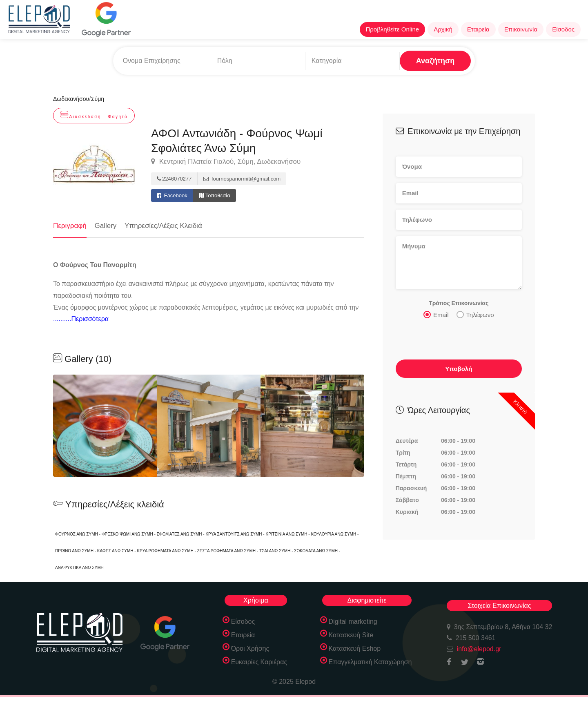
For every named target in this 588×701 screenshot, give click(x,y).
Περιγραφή (70, 226)
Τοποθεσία (215, 195)
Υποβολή (459, 368)
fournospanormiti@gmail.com (242, 179)
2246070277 (174, 179)
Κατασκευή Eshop (355, 649)
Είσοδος (563, 29)
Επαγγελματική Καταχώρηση (370, 662)
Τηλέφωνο (475, 314)
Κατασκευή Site (351, 635)
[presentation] (458, 341)
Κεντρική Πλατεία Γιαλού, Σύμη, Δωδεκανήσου (226, 162)
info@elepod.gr (479, 649)
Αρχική (443, 29)
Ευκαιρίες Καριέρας (259, 662)
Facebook (172, 195)
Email (436, 314)
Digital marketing (353, 622)
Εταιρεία (478, 29)
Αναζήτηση (435, 61)
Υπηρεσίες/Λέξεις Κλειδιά (163, 226)
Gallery (106, 226)
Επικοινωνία (521, 29)
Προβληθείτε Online (393, 29)
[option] (209, 426)
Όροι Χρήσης (250, 649)
